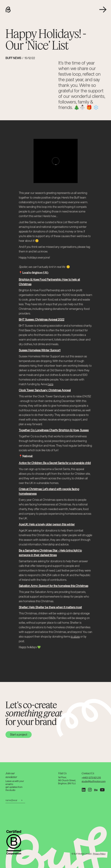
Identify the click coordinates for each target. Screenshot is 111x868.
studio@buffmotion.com (94, 781)
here (50, 384)
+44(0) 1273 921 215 (91, 778)
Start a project (19, 734)
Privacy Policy (99, 854)
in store (75, 637)
